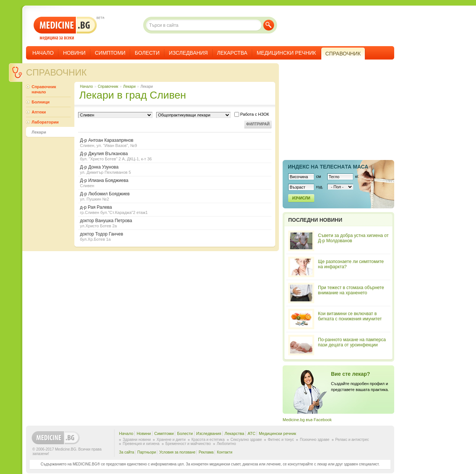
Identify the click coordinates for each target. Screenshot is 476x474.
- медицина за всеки (65, 28)
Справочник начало (44, 89)
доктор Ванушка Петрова (175, 223)
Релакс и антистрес (352, 440)
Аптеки (39, 112)
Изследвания (188, 53)
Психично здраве (315, 440)
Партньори (147, 452)
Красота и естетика (208, 440)
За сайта (127, 452)
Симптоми (110, 53)
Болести (147, 53)
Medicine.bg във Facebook (307, 420)
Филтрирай (258, 124)
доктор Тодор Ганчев (175, 236)
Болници (41, 102)
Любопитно (226, 444)
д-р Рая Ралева (175, 210)
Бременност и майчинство (188, 444)
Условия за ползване (177, 452)
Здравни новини (137, 440)
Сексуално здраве (246, 440)
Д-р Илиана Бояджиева (175, 183)
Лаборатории (45, 122)
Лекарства (232, 53)
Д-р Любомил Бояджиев (175, 196)
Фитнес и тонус (281, 440)
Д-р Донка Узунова (175, 169)
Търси (269, 25)
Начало (43, 53)
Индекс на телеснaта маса (328, 167)
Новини (74, 53)
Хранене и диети (171, 440)
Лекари (129, 87)
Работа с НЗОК (252, 114)
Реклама (206, 452)
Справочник (56, 72)
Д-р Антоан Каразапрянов (175, 143)
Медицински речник (286, 53)
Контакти (225, 452)
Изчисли (301, 198)
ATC (252, 433)
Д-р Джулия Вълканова (175, 156)
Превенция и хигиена (141, 444)
